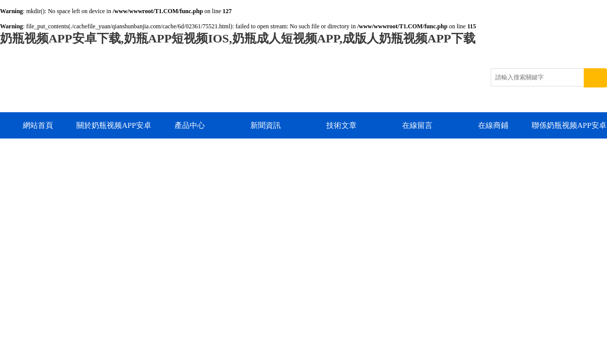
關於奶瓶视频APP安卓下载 (114, 130)
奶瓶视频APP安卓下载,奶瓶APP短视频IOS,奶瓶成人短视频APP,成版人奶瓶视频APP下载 (238, 38)
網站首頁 (38, 125)
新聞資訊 (266, 125)
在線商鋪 (493, 125)
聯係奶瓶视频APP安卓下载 (569, 130)
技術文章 (341, 125)
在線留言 (417, 125)
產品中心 (190, 125)
